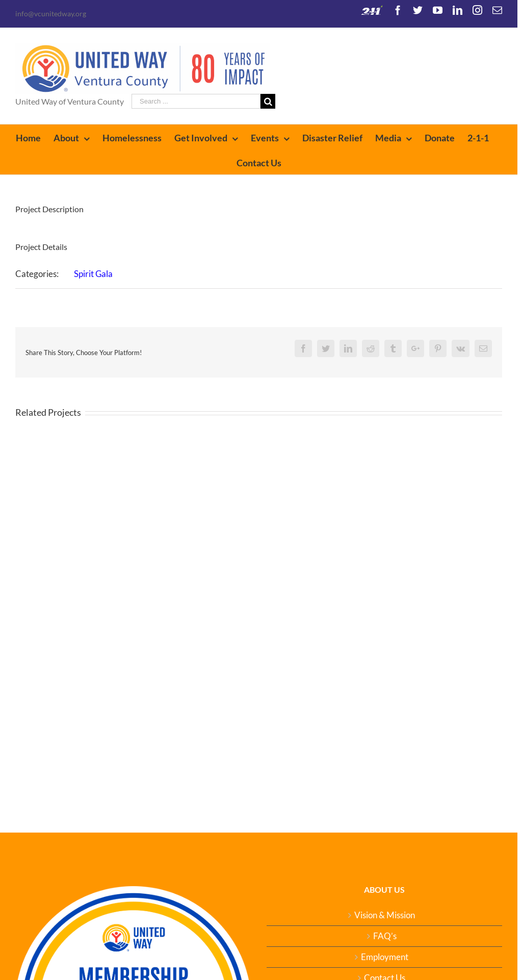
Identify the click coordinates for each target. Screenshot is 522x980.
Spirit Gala (93, 274)
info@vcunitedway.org (51, 14)
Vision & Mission (385, 915)
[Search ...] (196, 101)
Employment (385, 957)
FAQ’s (385, 936)
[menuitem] (35, 137)
